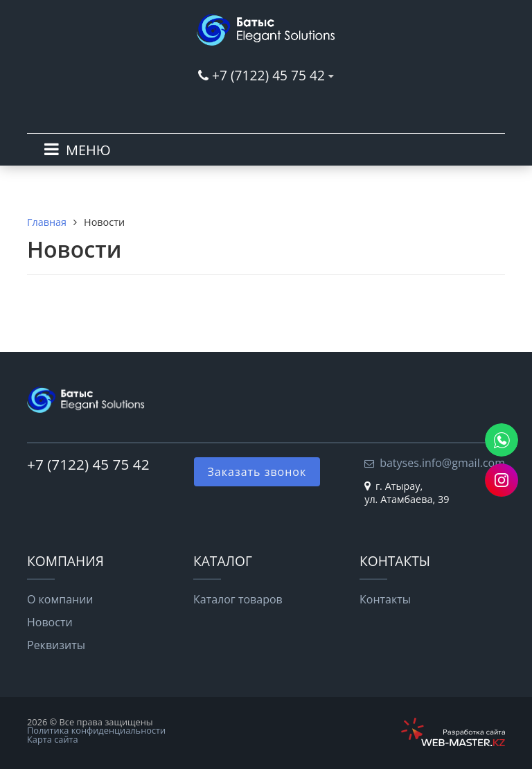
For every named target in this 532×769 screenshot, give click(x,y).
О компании (60, 599)
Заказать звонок (257, 472)
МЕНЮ (88, 150)
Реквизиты (56, 645)
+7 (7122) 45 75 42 (268, 75)
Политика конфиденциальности (96, 730)
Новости (50, 622)
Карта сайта (53, 739)
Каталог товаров (238, 599)
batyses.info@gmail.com (442, 463)
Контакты (385, 599)
